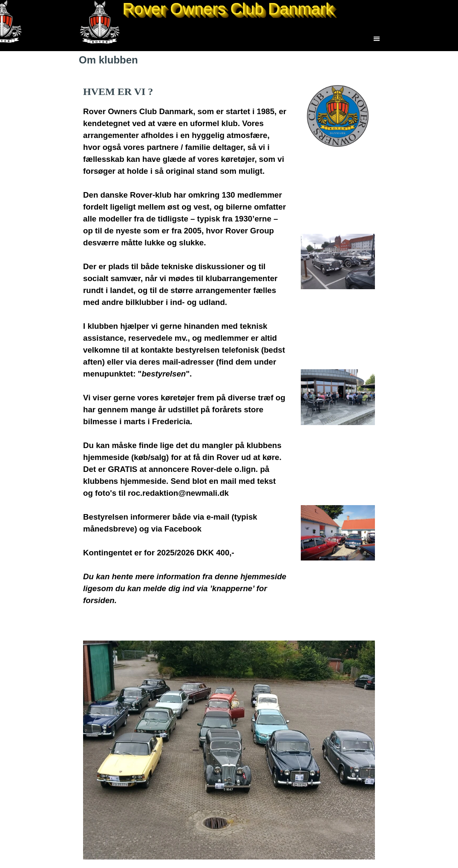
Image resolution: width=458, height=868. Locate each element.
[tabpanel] (185, 351)
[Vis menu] (377, 39)
